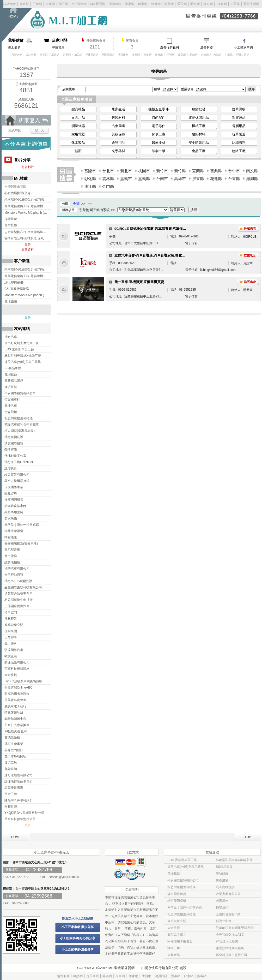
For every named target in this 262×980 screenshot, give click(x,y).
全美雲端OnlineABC (230, 935)
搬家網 (130, 4)
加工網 (63, 4)
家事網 (50, 4)
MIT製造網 (79, 4)
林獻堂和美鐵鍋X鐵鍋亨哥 (234, 860)
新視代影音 (224, 921)
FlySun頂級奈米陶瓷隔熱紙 (235, 928)
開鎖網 (195, 4)
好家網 (208, 4)
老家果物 (222, 901)
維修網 (156, 4)
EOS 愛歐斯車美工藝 (182, 860)
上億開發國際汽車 (228, 914)
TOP (248, 837)
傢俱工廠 (159, 134)
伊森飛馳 (222, 880)
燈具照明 (239, 109)
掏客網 (223, 4)
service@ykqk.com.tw (64, 877)
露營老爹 (17, 55)
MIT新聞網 (98, 4)
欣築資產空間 (177, 921)
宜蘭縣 (198, 171)
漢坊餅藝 (222, 874)
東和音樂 (174, 955)
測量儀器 (78, 126)
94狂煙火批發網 (227, 941)
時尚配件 (159, 118)
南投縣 (252, 171)
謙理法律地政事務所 (230, 948)
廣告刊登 (206, 47)
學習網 (169, 4)
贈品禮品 (78, 109)
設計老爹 (10, 4)
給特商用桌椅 (177, 901)
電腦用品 (239, 126)
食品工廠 (199, 151)
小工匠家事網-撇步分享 (78, 927)
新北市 (126, 171)
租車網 (143, 4)
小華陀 (236, 4)
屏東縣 (198, 179)
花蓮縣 (216, 179)
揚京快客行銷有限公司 (162, 968)
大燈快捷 (174, 928)
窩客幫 (24, 4)
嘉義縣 (144, 179)
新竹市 (162, 171)
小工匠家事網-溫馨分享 (78, 949)
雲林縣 (108, 179)
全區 (76, 204)
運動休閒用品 (199, 118)
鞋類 (78, 151)
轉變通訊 (222, 907)
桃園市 (144, 171)
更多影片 (28, 167)
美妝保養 (118, 134)
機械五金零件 (159, 109)
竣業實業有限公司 (228, 894)
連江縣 (90, 186)
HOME (16, 837)
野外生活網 (251, 4)
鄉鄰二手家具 (177, 935)
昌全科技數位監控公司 (231, 955)
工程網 (37, 4)
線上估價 (23, 44)
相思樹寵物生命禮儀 (181, 887)
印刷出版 (159, 151)
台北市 (108, 171)
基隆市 (90, 171)
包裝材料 (118, 118)
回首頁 (20, 21)
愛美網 (182, 4)
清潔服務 (115, 4)
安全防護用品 (199, 143)
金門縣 (108, 186)
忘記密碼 (15, 131)
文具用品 (78, 118)
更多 (28, 244)
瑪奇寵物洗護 (225, 887)
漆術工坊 (174, 948)
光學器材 (118, 151)
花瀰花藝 (174, 874)
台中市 (234, 171)
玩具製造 (239, 134)
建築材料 (199, 134)
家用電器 (78, 134)
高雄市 (180, 179)
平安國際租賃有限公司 (183, 880)
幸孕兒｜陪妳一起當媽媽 (185, 907)
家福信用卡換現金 (180, 941)
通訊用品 (118, 143)
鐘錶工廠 (239, 151)
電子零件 (159, 126)
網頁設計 (161, 976)
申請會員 (64, 44)
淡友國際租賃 (177, 894)
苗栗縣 (216, 171)
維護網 (78, 976)
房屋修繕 (93, 976)
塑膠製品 (239, 118)
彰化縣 (90, 179)
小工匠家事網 (243, 47)
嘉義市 (126, 179)
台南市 (162, 179)
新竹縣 (180, 171)
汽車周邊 (118, 126)
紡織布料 (239, 143)
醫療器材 (159, 143)
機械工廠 (199, 126)
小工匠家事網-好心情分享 (78, 938)
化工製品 (78, 143)
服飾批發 (199, 109)
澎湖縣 (252, 179)
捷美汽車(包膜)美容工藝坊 (186, 867)
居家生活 (118, 109)
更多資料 (28, 249)
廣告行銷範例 (169, 47)
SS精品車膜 (224, 867)
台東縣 (234, 179)
